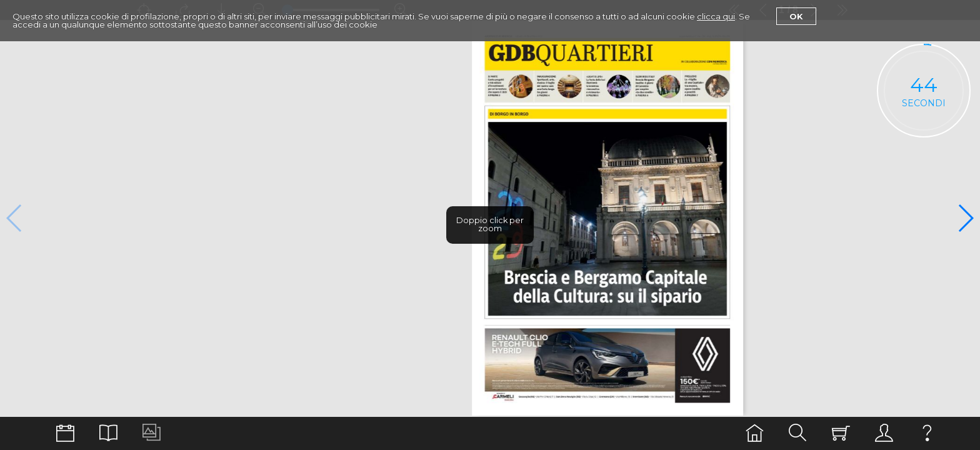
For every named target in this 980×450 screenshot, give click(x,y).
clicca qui (716, 16)
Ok (796, 16)
